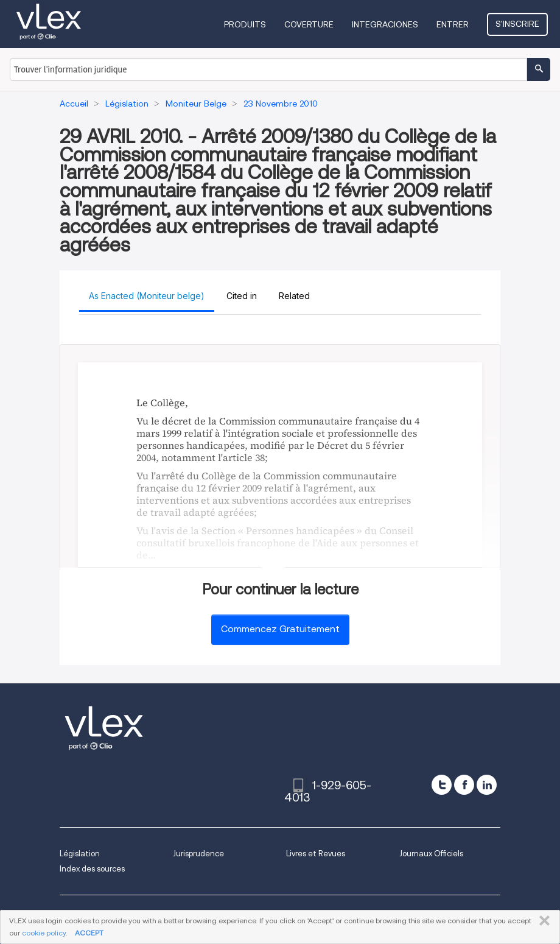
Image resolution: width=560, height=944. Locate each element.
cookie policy (44, 933)
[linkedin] (487, 785)
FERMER (542, 921)
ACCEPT (89, 933)
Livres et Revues (316, 854)
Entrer (453, 24)
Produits (245, 24)
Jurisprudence (198, 854)
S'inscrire (517, 24)
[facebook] (464, 785)
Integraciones (385, 24)
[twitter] (442, 785)
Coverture (309, 24)
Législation (80, 854)
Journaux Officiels (431, 854)
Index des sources (92, 869)
